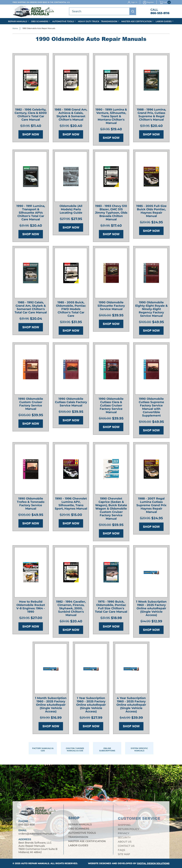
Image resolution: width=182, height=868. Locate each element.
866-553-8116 (160, 13)
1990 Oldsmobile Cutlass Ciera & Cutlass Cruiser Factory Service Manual (111, 406)
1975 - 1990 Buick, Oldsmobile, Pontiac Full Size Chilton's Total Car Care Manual (111, 608)
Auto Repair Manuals (35, 863)
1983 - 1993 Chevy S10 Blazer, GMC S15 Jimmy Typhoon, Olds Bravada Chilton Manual (111, 214)
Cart (163, 2)
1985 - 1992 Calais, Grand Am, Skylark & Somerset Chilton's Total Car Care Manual (31, 308)
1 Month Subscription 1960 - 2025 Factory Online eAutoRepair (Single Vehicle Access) (51, 706)
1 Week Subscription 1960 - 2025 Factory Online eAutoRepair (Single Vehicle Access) (151, 609)
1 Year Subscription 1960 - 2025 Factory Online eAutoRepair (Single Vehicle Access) (91, 706)
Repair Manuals (18, 21)
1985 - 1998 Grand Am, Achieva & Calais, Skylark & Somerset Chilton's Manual (71, 115)
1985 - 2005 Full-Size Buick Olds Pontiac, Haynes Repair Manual (151, 212)
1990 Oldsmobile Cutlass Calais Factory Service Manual (71, 403)
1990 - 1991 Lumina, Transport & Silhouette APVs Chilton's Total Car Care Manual (31, 214)
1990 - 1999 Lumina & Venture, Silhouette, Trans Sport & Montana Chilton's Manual (111, 117)
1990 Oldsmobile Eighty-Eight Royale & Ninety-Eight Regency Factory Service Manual (151, 310)
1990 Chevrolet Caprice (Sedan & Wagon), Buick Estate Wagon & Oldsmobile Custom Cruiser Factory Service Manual (111, 509)
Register (150, 2)
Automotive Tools (63, 21)
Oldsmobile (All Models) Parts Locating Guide (71, 210)
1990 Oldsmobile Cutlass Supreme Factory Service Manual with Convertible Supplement (151, 408)
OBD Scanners (40, 21)
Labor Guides (164, 21)
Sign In (134, 2)
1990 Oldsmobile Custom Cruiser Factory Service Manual (31, 405)
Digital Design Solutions (153, 863)
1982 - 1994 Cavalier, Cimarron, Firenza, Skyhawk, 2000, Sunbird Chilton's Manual (71, 609)
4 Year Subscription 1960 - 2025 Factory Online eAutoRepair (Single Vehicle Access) (131, 706)
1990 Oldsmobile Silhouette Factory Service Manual (111, 307)
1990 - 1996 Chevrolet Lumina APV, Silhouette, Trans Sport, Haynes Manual (71, 504)
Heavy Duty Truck (89, 21)
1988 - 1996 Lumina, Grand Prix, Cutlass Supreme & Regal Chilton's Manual (151, 115)
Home (15, 29)
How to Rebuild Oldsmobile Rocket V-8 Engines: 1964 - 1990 (31, 608)
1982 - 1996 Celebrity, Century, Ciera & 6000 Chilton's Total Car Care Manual (31, 115)
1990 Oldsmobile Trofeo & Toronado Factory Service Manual (31, 504)
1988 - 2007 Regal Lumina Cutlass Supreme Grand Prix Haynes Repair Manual (151, 506)
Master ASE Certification (136, 21)
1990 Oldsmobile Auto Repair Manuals (39, 29)
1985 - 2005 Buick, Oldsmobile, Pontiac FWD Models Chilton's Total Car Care (71, 310)
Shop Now (31, 135)
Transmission (109, 21)
